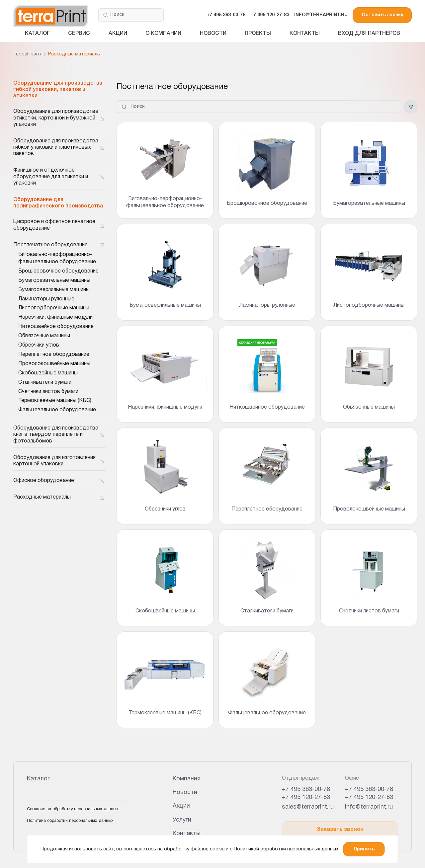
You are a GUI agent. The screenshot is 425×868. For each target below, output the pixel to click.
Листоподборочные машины (54, 308)
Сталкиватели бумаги (45, 382)
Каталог (37, 34)
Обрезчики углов (39, 345)
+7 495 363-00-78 (226, 15)
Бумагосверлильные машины (54, 290)
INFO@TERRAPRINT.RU (321, 15)
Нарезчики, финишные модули (55, 317)
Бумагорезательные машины (54, 280)
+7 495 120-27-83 (270, 15)
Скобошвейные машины (48, 373)
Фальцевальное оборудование (57, 410)
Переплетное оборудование (54, 355)
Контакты (305, 34)
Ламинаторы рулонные (46, 299)
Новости (213, 34)
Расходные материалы (42, 497)
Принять (364, 849)
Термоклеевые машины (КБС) (55, 401)
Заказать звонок (340, 829)
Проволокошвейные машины (54, 364)
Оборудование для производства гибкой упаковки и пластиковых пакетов (56, 147)
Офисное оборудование (44, 481)
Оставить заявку (382, 15)
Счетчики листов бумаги (48, 392)
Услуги (182, 820)
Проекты (258, 34)
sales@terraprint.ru (308, 807)
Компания (187, 779)
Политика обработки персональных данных (70, 821)
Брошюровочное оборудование (58, 271)
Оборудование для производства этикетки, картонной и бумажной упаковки (56, 118)
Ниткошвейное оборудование (56, 327)
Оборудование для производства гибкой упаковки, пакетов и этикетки (58, 90)
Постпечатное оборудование (50, 245)
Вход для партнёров (369, 34)
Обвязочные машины (44, 336)
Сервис (79, 34)
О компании (163, 34)
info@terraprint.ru (369, 807)
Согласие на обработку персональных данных (73, 809)
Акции (118, 34)
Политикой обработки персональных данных (286, 849)
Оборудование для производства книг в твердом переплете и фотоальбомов (56, 434)
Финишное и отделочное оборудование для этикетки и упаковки (51, 177)
